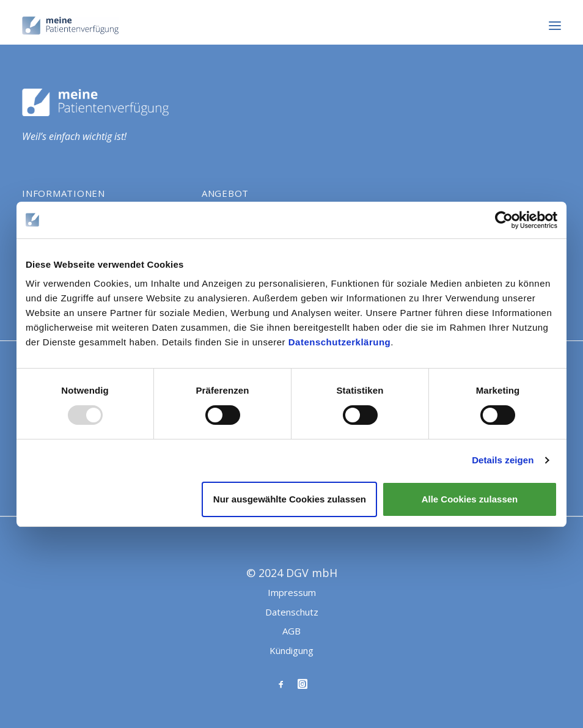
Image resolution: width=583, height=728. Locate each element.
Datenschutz (292, 612)
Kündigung (291, 650)
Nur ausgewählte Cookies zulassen (290, 499)
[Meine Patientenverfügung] (71, 26)
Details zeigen (503, 460)
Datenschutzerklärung (340, 342)
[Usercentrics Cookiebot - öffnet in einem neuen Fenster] (504, 220)
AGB (291, 631)
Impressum (292, 592)
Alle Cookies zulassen (470, 499)
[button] (555, 26)
